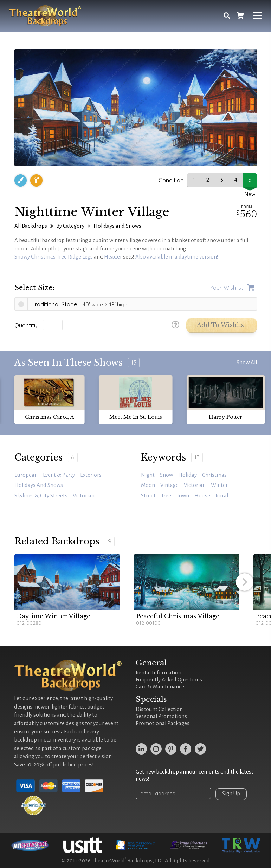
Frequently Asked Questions (169, 680)
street (148, 496)
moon (148, 485)
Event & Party (59, 475)
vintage (169, 485)
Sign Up (233, 794)
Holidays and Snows (117, 226)
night (148, 475)
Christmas (214, 475)
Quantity (26, 325)
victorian (195, 485)
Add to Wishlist (222, 325)
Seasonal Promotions (161, 716)
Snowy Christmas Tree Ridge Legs (54, 257)
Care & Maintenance (160, 687)
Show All (247, 363)
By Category (70, 226)
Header (113, 257)
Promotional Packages (163, 723)
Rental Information (159, 673)
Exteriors (91, 475)
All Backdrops (31, 226)
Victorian (84, 496)
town (183, 496)
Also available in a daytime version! (177, 257)
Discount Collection (159, 709)
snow (166, 475)
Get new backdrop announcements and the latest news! (195, 775)
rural (222, 496)
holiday (188, 475)
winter (219, 485)
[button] (245, 582)
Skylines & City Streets (41, 496)
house (202, 496)
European (26, 475)
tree (166, 496)
